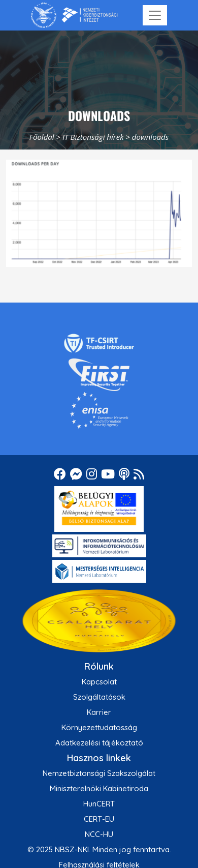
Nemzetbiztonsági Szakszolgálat (99, 773)
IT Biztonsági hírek (93, 137)
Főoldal (42, 137)
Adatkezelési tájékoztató (99, 743)
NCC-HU (99, 834)
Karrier (99, 712)
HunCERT (99, 804)
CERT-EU (99, 819)
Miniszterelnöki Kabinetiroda (99, 788)
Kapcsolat (99, 682)
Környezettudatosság (99, 727)
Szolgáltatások (99, 697)
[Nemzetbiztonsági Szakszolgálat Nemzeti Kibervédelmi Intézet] (74, 15)
